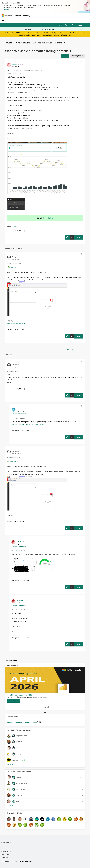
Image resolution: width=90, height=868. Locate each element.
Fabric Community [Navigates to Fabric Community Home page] (22, 16)
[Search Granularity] (32, 29)
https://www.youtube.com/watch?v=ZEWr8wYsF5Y (28, 424)
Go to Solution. (48, 218)
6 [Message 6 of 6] (18, 431)
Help (74, 25)
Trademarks (4, 858)
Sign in (67, 25)
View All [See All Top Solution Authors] (10, 764)
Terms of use (5, 854)
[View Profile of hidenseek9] (15, 64)
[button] (65, 56)
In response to (19, 414)
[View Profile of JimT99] (19, 541)
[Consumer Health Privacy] (26, 861)
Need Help (16, 226)
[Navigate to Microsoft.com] (7, 16)
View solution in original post (17, 323)
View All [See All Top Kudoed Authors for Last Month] (10, 806)
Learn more (6, 10)
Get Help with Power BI (44, 43)
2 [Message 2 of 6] (13, 330)
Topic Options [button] (77, 56)
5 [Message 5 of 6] (13, 389)
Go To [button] (80, 25)
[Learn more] (13, 701)
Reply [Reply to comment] (79, 336)
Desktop (61, 43)
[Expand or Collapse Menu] (3, 20)
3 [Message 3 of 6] (18, 638)
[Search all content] (64, 29)
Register (60, 25)
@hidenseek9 (14, 267)
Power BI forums (13, 43)
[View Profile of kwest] (18, 409)
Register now (67, 35)
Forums (27, 43)
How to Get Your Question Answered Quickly (22, 722)
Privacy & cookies (6, 851)
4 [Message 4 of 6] (18, 580)
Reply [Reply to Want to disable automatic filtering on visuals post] (79, 237)
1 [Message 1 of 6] (13, 231)
